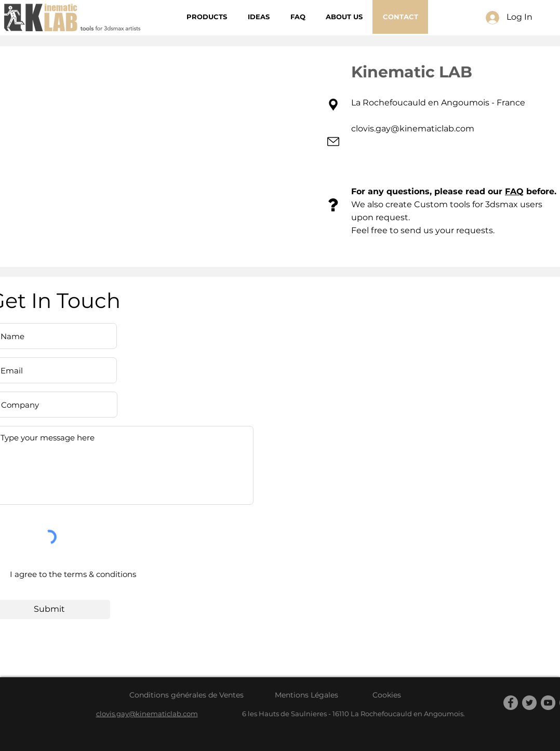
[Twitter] (529, 703)
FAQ (514, 191)
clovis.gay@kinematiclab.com (413, 129)
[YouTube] (548, 703)
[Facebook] (511, 703)
